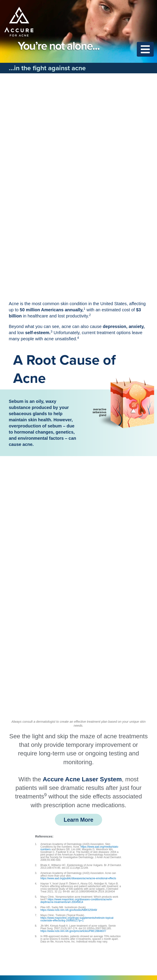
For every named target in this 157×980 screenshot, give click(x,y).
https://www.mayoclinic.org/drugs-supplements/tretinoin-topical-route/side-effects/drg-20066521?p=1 (77, 919)
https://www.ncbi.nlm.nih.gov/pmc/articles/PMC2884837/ (73, 931)
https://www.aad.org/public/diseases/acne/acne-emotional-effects (78, 878)
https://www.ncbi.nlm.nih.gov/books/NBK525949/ (69, 910)
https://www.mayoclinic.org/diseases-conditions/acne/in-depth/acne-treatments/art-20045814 (77, 901)
